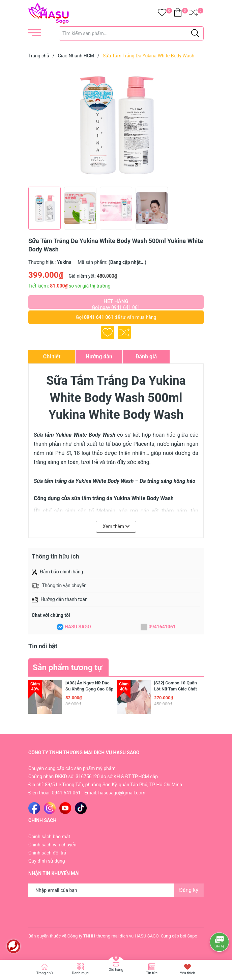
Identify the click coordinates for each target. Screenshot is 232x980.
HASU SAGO (78, 627)
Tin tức (152, 973)
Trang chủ (45, 973)
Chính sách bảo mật (49, 837)
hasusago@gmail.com (122, 793)
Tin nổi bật (43, 646)
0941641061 (162, 627)
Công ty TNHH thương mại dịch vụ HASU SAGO (113, 936)
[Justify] (195, 33)
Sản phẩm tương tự (67, 668)
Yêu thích (187, 973)
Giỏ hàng (116, 970)
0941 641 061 (99, 317)
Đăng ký (189, 890)
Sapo (192, 936)
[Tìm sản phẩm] (131, 33)
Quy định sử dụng (47, 861)
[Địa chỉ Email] (116, 890)
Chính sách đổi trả (47, 853)
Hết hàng (116, 304)
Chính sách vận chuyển (52, 845)
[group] (116, 124)
